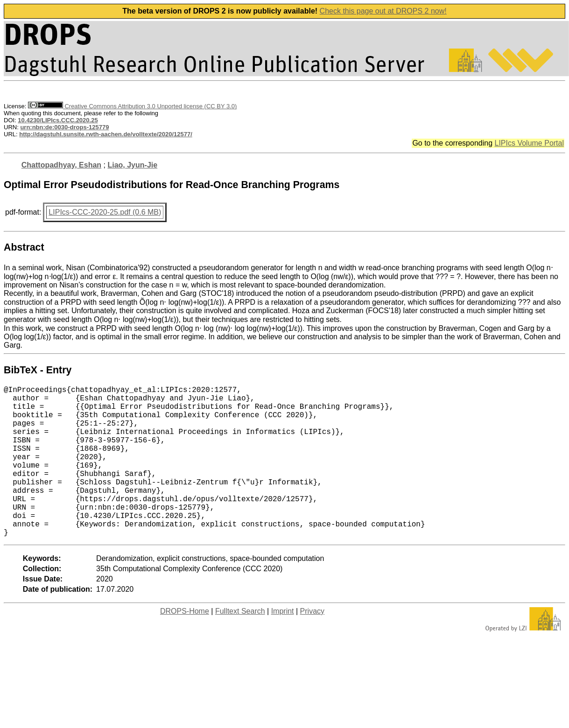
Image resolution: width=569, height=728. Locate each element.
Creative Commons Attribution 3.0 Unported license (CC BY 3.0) (132, 106)
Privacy (312, 645)
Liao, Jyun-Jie (132, 165)
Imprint (283, 645)
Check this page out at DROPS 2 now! (383, 11)
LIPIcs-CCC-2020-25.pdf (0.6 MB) (105, 212)
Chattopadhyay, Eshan (61, 165)
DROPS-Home (185, 645)
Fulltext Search (240, 645)
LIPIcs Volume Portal (529, 143)
